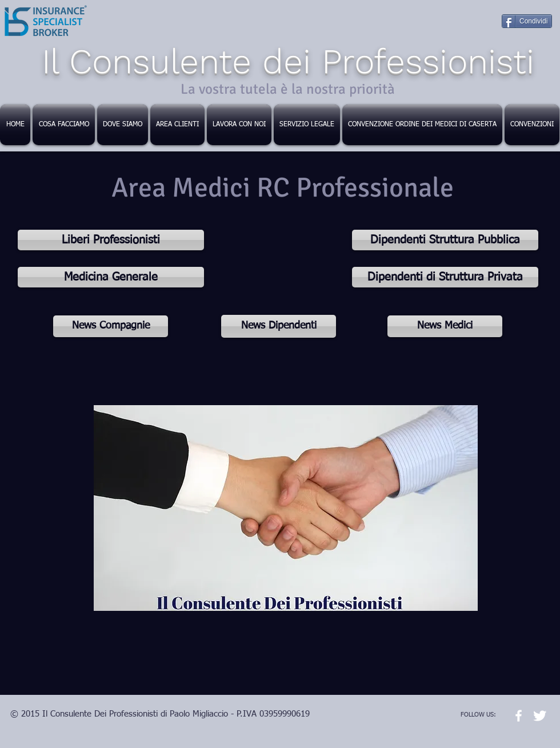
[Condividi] (527, 21)
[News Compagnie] (111, 326)
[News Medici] (445, 326)
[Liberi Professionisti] (111, 240)
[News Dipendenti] (279, 326)
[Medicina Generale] (111, 277)
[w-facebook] (519, 716)
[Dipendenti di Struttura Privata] (445, 277)
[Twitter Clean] (540, 716)
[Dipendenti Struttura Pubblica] (445, 240)
